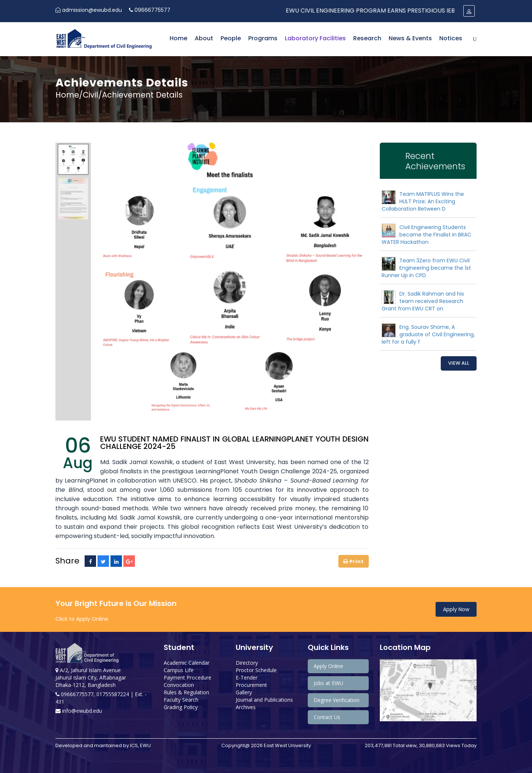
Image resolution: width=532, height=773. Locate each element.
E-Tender (247, 677)
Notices (451, 38)
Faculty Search (181, 700)
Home (178, 38)
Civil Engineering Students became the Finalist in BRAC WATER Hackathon (427, 235)
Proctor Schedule (256, 670)
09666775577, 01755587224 (93, 694)
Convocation (179, 685)
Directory (247, 663)
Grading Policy (181, 707)
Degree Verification (337, 700)
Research (367, 38)
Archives (246, 707)
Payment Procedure (187, 677)
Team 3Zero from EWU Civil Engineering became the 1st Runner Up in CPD (426, 268)
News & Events (410, 38)
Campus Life (179, 670)
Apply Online (328, 666)
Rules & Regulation (186, 692)
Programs (263, 38)
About (204, 38)
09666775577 (150, 10)
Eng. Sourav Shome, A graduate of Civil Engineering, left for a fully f (428, 334)
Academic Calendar (187, 663)
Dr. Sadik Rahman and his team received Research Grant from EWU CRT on (423, 301)
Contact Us (327, 717)
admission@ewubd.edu (89, 10)
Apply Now (456, 609)
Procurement (251, 685)
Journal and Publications (264, 700)
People (231, 38)
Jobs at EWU (328, 683)
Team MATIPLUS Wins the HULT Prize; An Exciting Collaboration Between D (423, 201)
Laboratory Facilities (315, 38)
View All (459, 363)
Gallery (244, 692)
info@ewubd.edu (79, 711)
